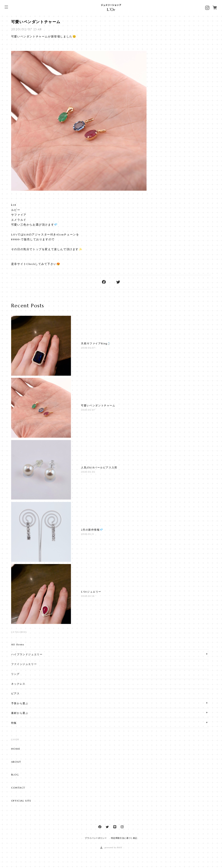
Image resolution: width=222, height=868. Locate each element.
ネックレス (18, 684)
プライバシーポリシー (96, 838)
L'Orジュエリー (91, 592)
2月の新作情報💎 (92, 530)
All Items (18, 644)
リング (15, 674)
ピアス (15, 693)
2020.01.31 (87, 534)
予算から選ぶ (20, 703)
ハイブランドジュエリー (27, 654)
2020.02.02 (88, 472)
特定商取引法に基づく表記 (124, 838)
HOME (16, 749)
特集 (14, 723)
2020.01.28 (88, 596)
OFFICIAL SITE (21, 801)
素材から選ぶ (20, 713)
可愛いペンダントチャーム (36, 22)
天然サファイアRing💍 (96, 344)
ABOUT (16, 762)
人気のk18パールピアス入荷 (99, 468)
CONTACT (18, 788)
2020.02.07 (88, 348)
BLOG (15, 775)
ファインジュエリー (24, 664)
